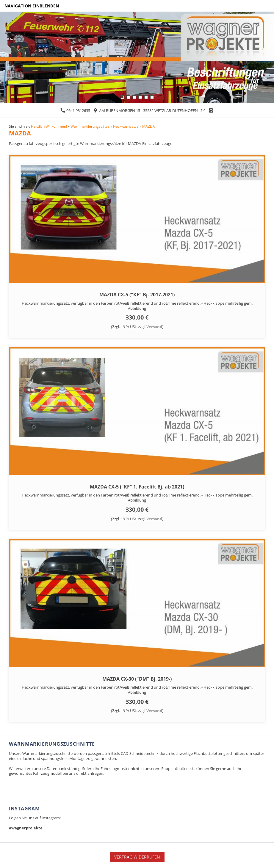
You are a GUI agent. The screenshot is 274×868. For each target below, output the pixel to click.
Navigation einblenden (32, 6)
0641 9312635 (75, 110)
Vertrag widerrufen (137, 857)
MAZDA (149, 126)
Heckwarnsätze (126, 126)
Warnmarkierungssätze (90, 126)
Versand (154, 327)
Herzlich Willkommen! (49, 126)
